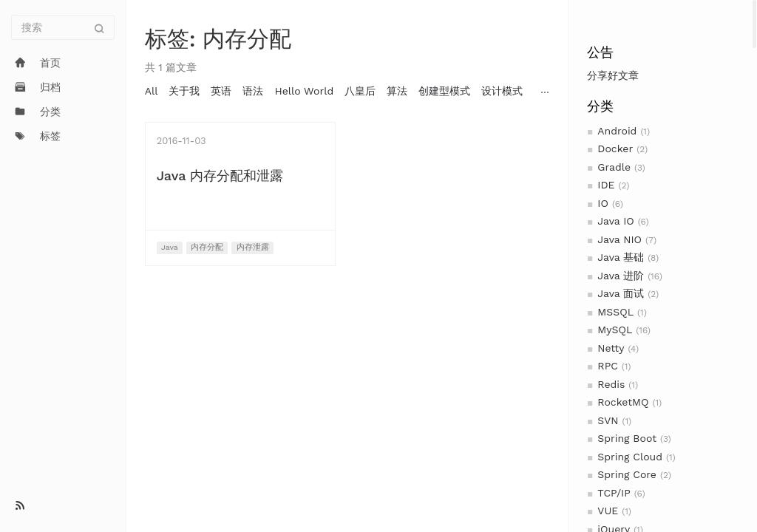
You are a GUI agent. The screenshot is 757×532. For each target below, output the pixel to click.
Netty (611, 348)
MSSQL (615, 312)
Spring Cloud (630, 457)
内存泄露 (253, 247)
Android (617, 131)
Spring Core (627, 474)
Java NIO (619, 239)
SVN (608, 420)
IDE (606, 185)
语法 (253, 91)
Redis (611, 384)
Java (170, 247)
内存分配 (207, 247)
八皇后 (360, 91)
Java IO (615, 221)
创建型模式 (444, 91)
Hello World (304, 91)
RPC (607, 366)
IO (603, 203)
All (152, 91)
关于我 (184, 91)
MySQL (615, 330)
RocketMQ (623, 402)
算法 (397, 91)
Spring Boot (627, 438)
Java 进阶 (621, 276)
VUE (608, 511)
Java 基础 (621, 257)
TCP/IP (614, 493)
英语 (221, 91)
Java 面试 (621, 293)
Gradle (614, 167)
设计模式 (502, 91)
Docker (615, 149)
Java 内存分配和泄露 (220, 175)
